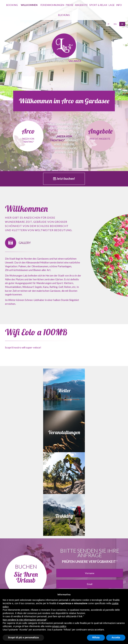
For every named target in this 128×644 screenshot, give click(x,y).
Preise (70, 5)
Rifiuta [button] (96, 637)
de (122, 24)
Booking (12, 5)
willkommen (29, 5)
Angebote (81, 5)
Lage (112, 5)
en (115, 24)
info (119, 5)
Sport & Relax (98, 5)
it (108, 24)
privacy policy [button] (59, 626)
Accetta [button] (116, 637)
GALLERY (18, 243)
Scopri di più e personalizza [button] (23, 637)
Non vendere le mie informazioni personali (24, 620)
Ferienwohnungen (52, 5)
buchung (64, 15)
